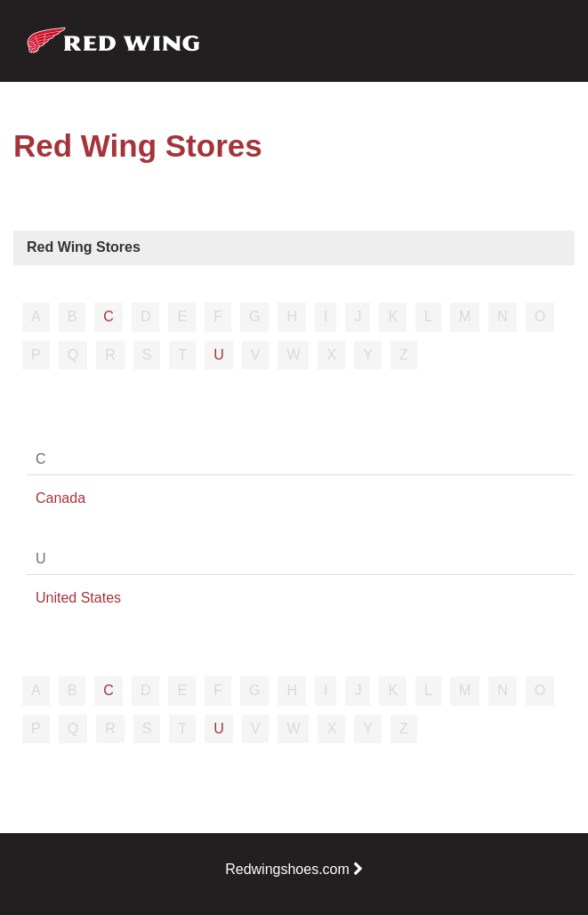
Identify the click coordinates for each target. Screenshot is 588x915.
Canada (60, 498)
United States (78, 598)
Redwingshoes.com (294, 869)
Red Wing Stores (84, 247)
